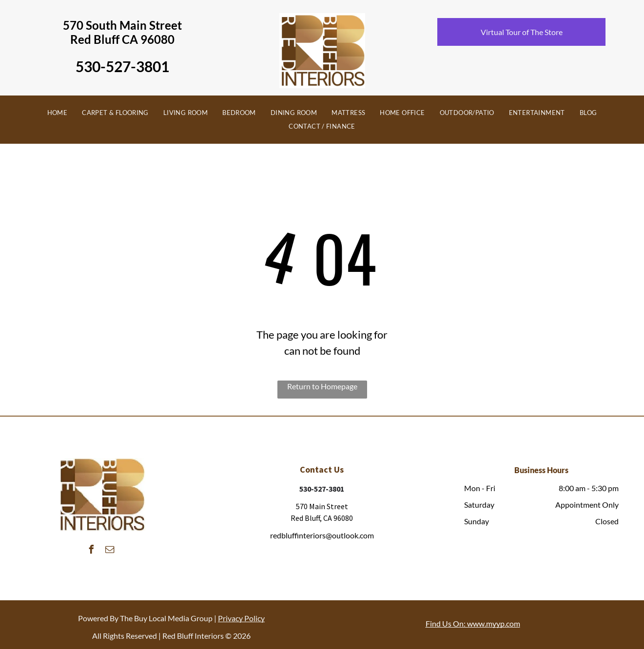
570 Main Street (322, 506)
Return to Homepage (322, 386)
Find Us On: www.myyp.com (473, 623)
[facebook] (92, 551)
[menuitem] (58, 113)
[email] (110, 551)
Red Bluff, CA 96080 (322, 518)
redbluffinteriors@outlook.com (322, 535)
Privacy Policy (241, 618)
